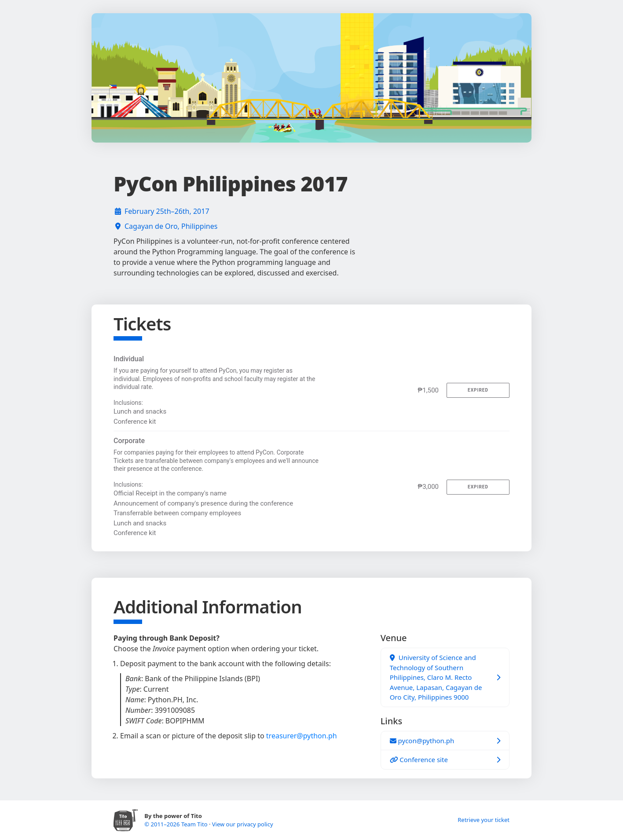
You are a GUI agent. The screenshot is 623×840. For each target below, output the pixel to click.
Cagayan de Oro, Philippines (171, 226)
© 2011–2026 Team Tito (177, 824)
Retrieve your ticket (484, 820)
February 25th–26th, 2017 (167, 211)
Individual (129, 359)
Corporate (129, 441)
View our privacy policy (243, 824)
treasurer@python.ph (302, 736)
